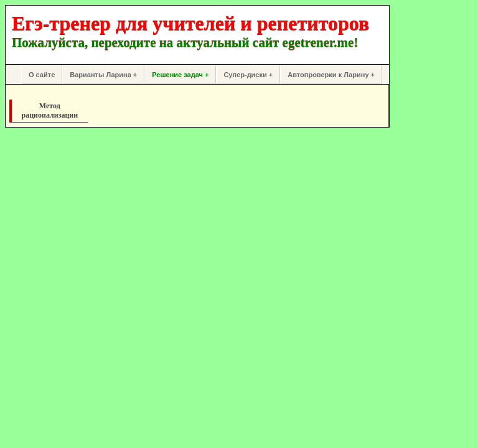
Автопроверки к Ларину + (331, 75)
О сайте (42, 75)
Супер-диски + (248, 75)
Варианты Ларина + (103, 75)
